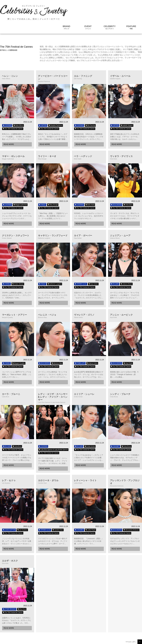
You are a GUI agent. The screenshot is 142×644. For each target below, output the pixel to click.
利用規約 (125, 640)
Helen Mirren (18, 108)
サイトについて (137, 640)
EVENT (88, 9)
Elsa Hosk (22, 592)
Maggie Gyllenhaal (20, 187)
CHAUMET (115, 429)
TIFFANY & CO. (81, 267)
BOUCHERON (116, 187)
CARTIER (43, 108)
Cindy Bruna (126, 429)
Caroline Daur (58, 513)
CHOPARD (7, 108)
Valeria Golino (92, 346)
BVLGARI (115, 267)
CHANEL (6, 267)
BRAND (67, 9)
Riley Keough (53, 187)
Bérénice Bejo (57, 346)
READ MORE (9, 127)
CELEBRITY (110, 9)
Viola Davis (128, 187)
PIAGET (42, 187)
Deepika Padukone (55, 108)
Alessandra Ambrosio (131, 513)
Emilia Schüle (90, 429)
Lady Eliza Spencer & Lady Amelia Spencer (53, 432)
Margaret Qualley (18, 346)
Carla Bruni (17, 429)
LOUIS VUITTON (9, 513)
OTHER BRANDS (9, 592)
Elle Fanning (90, 108)
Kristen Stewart (18, 267)
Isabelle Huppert (127, 108)
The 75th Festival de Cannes (13, 111)
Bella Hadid (90, 187)
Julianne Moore (126, 267)
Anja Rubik (128, 346)
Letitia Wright (90, 513)
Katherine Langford (55, 267)
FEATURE (131, 9)
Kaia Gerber (93, 267)
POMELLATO (80, 346)
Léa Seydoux (22, 513)
